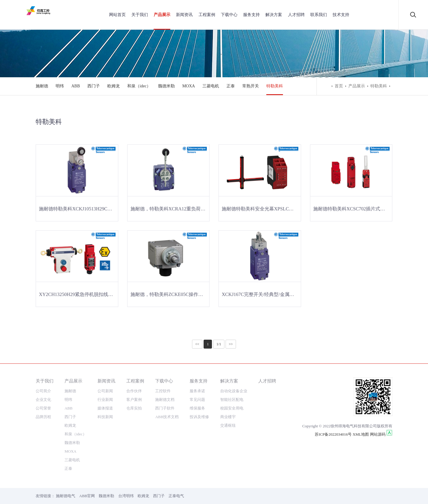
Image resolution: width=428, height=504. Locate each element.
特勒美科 (275, 86)
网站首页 (117, 15)
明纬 (60, 86)
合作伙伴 (134, 391)
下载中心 (229, 15)
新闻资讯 (184, 15)
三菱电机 (211, 86)
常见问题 (197, 400)
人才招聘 (296, 15)
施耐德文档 (165, 400)
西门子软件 (165, 408)
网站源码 (378, 434)
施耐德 (42, 86)
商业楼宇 (228, 417)
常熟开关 (251, 86)
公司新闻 (105, 391)
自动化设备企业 (234, 391)
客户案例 (134, 400)
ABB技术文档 (167, 417)
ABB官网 (87, 496)
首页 (339, 86)
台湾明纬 (126, 496)
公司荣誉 (43, 408)
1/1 (219, 344)
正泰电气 (176, 496)
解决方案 (274, 15)
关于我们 (140, 15)
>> (231, 344)
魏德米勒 (166, 86)
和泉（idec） (139, 86)
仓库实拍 (134, 408)
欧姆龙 (114, 86)
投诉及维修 (199, 417)
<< (197, 344)
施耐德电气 (66, 496)
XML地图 (361, 434)
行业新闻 (105, 400)
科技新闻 (105, 417)
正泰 (231, 86)
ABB (76, 86)
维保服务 (197, 408)
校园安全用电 (232, 408)
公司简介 (43, 391)
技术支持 (341, 15)
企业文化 (43, 400)
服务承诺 (197, 391)
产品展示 (162, 15)
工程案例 (207, 15)
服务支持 (251, 15)
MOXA (189, 86)
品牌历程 (43, 417)
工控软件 (163, 391)
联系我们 (319, 15)
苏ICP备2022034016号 (333, 434)
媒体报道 (105, 408)
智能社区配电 (232, 400)
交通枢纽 (228, 425)
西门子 (94, 86)
